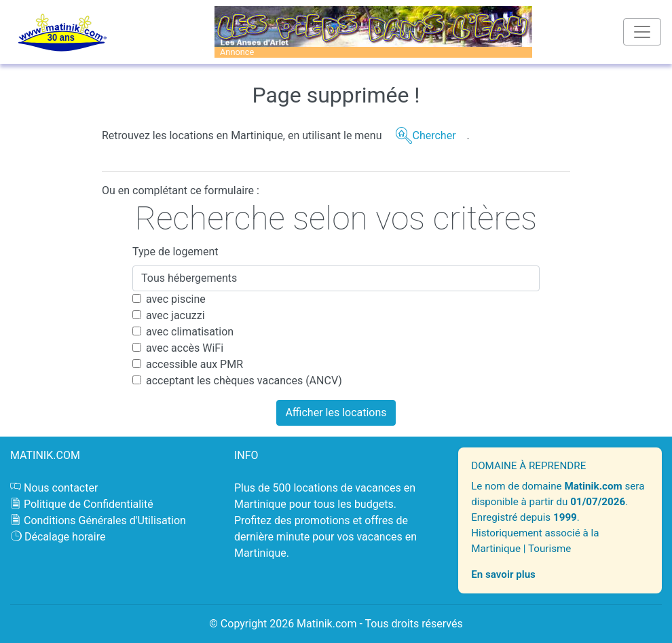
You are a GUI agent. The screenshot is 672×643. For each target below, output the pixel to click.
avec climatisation (190, 332)
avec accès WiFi (185, 348)
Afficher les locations (336, 412)
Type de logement (175, 252)
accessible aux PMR (194, 364)
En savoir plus (503, 574)
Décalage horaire (65, 537)
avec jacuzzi (175, 315)
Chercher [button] (434, 135)
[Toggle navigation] (642, 32)
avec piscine (176, 299)
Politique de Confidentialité (89, 504)
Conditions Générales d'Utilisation (105, 520)
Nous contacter (61, 488)
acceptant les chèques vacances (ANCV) (244, 381)
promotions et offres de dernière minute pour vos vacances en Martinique (325, 537)
